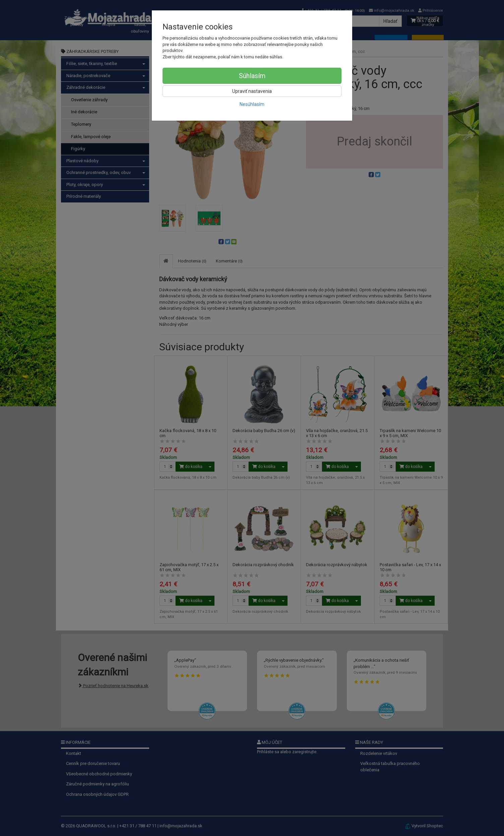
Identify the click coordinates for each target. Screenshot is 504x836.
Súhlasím (252, 76)
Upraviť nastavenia (252, 91)
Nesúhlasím (252, 104)
